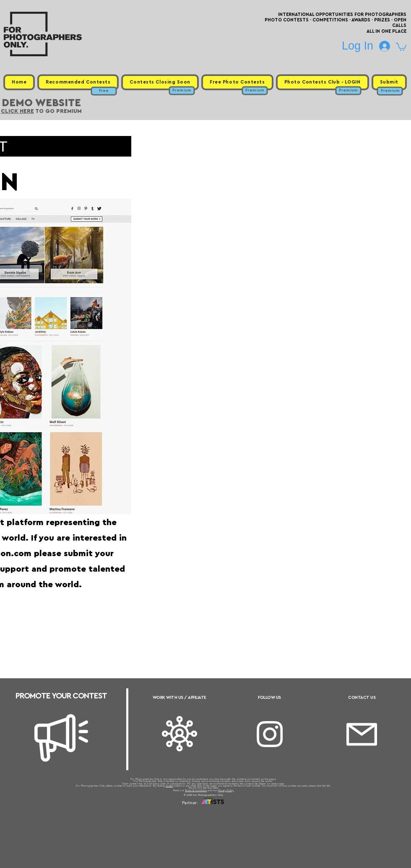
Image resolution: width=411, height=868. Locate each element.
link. (329, 786)
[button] (401, 46)
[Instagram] (270, 734)
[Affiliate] (179, 734)
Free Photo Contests (192, 813)
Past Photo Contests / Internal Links (233, 813)
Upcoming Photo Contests (159, 813)
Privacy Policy (226, 790)
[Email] (362, 734)
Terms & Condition (196, 790)
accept (169, 786)
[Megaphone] (61, 738)
